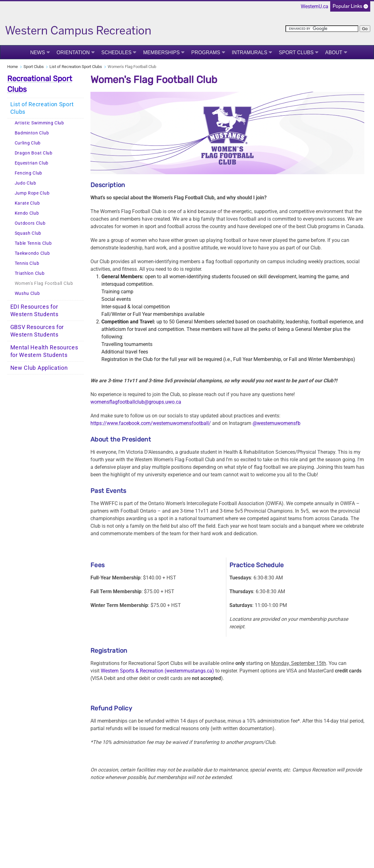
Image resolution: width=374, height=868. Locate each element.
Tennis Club (27, 263)
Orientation (73, 52)
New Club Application (39, 368)
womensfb (289, 423)
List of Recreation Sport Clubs (76, 67)
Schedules (117, 52)
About (334, 52)
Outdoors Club (30, 223)
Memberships (161, 52)
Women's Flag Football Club (44, 283)
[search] (322, 29)
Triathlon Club (30, 273)
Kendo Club (27, 213)
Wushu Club (27, 293)
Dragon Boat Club (34, 153)
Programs (206, 52)
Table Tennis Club (33, 243)
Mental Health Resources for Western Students (44, 351)
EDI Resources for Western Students (34, 311)
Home (13, 67)
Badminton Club (32, 133)
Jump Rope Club (32, 193)
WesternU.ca (315, 6)
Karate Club (27, 203)
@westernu (265, 423)
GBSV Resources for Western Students (37, 331)
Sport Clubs (296, 52)
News (37, 52)
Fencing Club (28, 173)
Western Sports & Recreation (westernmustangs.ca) (157, 671)
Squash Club (28, 233)
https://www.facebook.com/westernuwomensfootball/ (151, 423)
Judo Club (26, 183)
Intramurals (250, 52)
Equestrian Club (32, 163)
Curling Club (28, 143)
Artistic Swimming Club (39, 123)
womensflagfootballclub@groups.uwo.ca (136, 402)
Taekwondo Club (32, 253)
